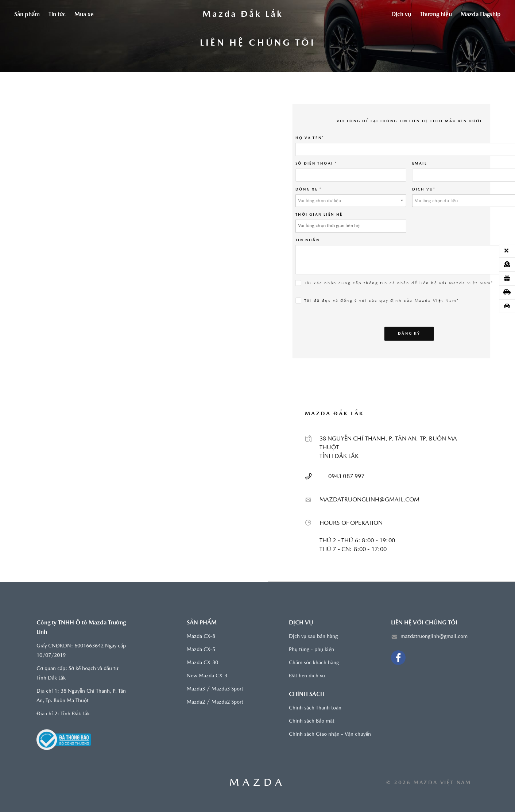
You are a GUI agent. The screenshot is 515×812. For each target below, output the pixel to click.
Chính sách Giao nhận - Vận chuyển (330, 734)
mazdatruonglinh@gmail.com (434, 637)
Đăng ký (409, 333)
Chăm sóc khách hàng (314, 663)
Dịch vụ (401, 15)
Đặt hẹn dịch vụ (307, 676)
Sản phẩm (27, 15)
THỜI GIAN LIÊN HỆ (319, 215)
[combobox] (351, 200)
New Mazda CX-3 (207, 676)
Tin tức (57, 15)
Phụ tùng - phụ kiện (311, 650)
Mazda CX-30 (202, 663)
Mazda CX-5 (201, 650)
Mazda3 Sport (227, 689)
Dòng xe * (309, 189)
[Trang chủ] (243, 15)
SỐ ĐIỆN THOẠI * (316, 163)
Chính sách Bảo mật (312, 721)
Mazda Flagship (481, 15)
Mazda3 (196, 689)
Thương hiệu (436, 15)
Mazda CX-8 (201, 637)
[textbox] (351, 201)
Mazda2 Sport (227, 702)
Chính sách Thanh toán (315, 708)
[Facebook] (398, 658)
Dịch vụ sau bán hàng (313, 637)
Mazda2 (196, 702)
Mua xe (84, 15)
